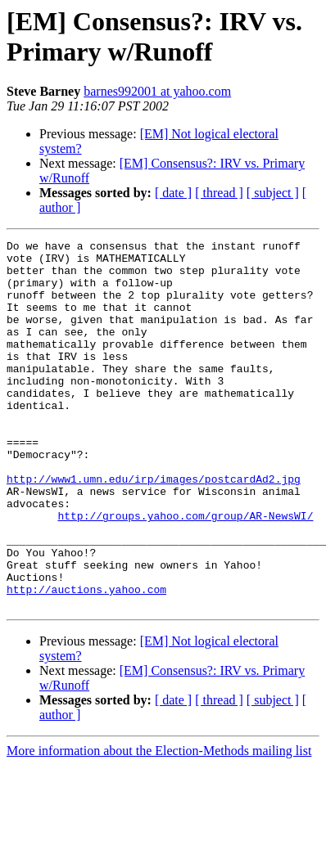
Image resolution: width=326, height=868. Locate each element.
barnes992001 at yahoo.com (157, 91)
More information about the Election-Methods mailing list (159, 824)
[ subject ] (273, 193)
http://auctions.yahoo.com (86, 660)
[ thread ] (219, 193)
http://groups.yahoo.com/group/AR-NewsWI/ (185, 572)
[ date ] (173, 193)
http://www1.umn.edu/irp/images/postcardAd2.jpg (154, 528)
